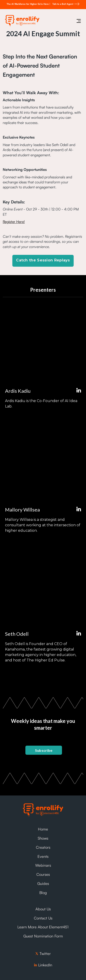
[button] (79, 21)
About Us (43, 909)
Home (43, 829)
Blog (43, 893)
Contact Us (43, 918)
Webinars (43, 865)
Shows (43, 838)
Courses (43, 874)
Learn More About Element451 (43, 927)
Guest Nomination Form (43, 936)
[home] (21, 21)
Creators (43, 847)
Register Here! (14, 222)
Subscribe (44, 750)
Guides (43, 884)
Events (43, 856)
